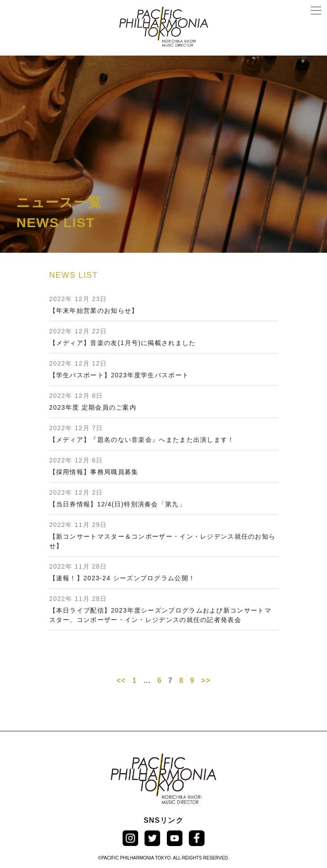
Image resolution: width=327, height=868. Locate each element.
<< (121, 680)
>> (206, 680)
